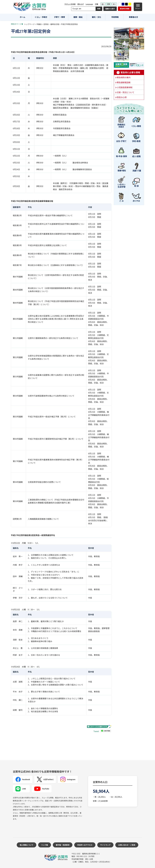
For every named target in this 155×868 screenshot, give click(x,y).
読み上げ (81, 4)
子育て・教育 (59, 17)
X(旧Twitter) (45, 779)
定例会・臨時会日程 (51, 24)
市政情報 (115, 17)
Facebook (23, 779)
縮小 (103, 4)
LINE (21, 789)
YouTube (42, 789)
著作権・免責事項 (63, 845)
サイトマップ (105, 845)
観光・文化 (96, 17)
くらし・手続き (41, 17)
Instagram (68, 779)
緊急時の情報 (125, 9)
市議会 (39, 24)
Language (89, 4)
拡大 (114, 4)
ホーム (23, 17)
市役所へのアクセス (85, 845)
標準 (109, 4)
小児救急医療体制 (125, 87)
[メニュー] (138, 7)
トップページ (29, 24)
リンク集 (45, 845)
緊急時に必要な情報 (129, 72)
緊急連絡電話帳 (124, 82)
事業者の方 (134, 17)
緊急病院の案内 (124, 77)
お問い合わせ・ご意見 (127, 845)
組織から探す (110, 9)
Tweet (96, 731)
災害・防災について (126, 92)
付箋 (97, 4)
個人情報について (27, 845)
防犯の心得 (122, 97)
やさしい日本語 (70, 4)
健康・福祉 (78, 17)
